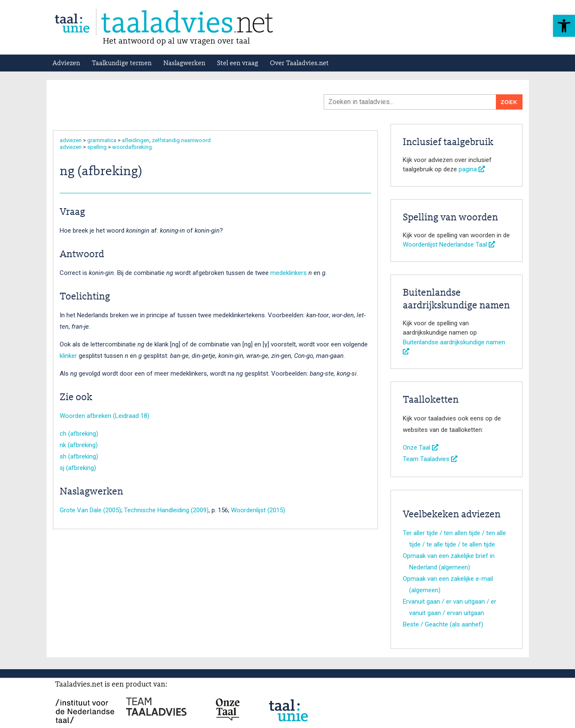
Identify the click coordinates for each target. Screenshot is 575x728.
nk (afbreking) (79, 445)
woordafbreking (132, 147)
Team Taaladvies (430, 459)
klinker (68, 356)
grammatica (102, 140)
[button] (564, 26)
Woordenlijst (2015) (258, 510)
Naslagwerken (184, 63)
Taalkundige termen (122, 63)
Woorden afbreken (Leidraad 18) (105, 416)
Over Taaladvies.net (299, 63)
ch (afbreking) (79, 434)
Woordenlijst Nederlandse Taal (449, 244)
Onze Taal (421, 448)
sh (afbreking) (79, 456)
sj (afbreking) (78, 468)
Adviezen (66, 63)
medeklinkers (289, 273)
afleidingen (136, 140)
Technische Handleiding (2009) (166, 510)
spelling (97, 147)
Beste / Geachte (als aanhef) (443, 624)
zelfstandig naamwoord (181, 140)
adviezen (71, 140)
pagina (472, 169)
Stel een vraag (238, 63)
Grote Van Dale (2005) (90, 510)
